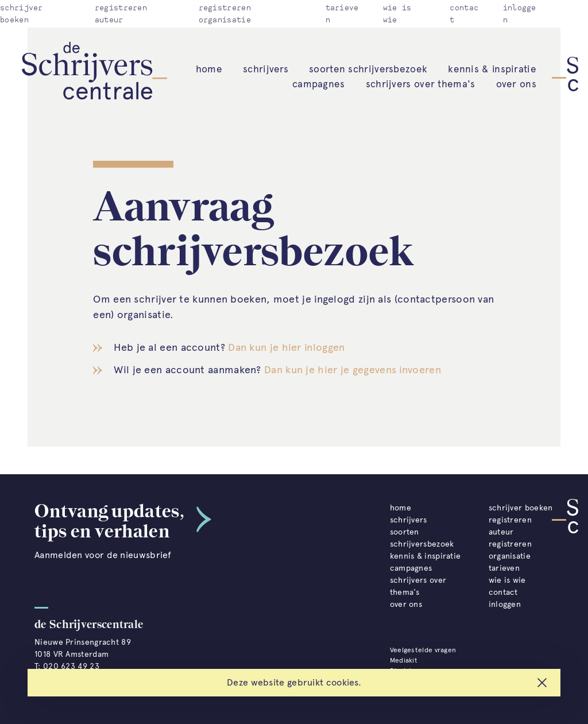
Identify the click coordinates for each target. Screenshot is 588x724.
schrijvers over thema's (421, 84)
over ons (516, 84)
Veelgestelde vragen (423, 650)
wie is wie (507, 580)
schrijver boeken (521, 508)
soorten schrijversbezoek (368, 69)
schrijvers (266, 69)
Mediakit (404, 660)
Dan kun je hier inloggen (286, 347)
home (209, 69)
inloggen (505, 604)
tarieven (504, 568)
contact (503, 592)
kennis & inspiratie (492, 69)
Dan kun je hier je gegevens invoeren (353, 370)
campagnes (319, 84)
